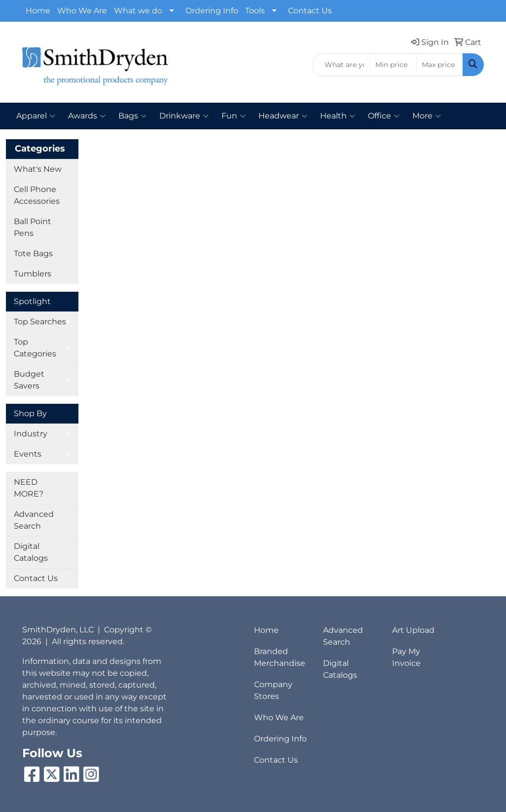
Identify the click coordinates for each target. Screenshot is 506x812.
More (427, 116)
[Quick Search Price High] (440, 65)
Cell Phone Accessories (37, 195)
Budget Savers (29, 380)
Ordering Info (212, 11)
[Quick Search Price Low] (393, 65)
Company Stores (273, 690)
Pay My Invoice (406, 657)
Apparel (36, 116)
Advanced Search (34, 520)
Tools (255, 11)
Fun (234, 116)
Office (384, 116)
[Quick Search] (341, 65)
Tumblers (33, 274)
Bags (132, 116)
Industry (31, 434)
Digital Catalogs (31, 552)
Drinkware (184, 116)
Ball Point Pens (33, 227)
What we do (138, 11)
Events (28, 454)
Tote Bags (33, 253)
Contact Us (310, 11)
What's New (38, 169)
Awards (87, 116)
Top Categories (35, 348)
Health (338, 116)
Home (38, 11)
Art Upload (413, 630)
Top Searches (40, 322)
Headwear (283, 116)
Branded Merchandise (280, 657)
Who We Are (82, 11)
